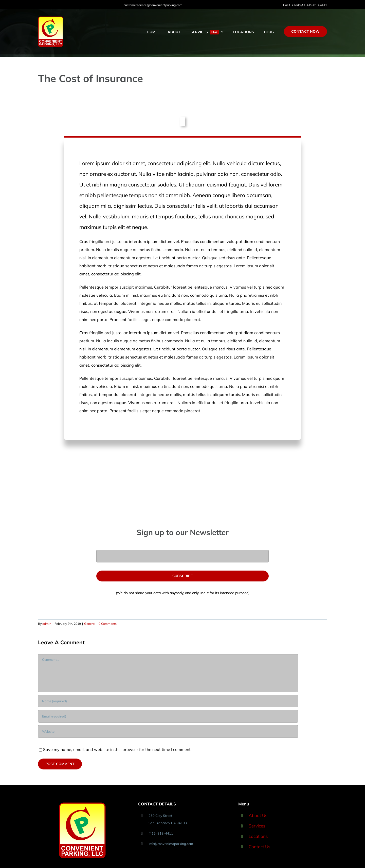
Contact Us (259, 847)
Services (257, 826)
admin (47, 624)
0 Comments (108, 624)
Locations (258, 836)
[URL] (168, 731)
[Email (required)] (168, 716)
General (90, 624)
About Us (258, 815)
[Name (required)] (168, 701)
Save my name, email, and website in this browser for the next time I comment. (117, 749)
